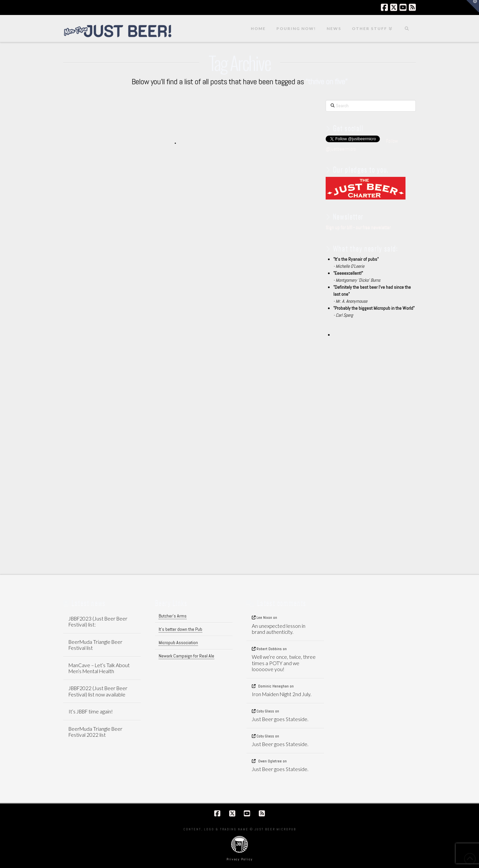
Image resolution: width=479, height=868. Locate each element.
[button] (473, 6)
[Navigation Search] (407, 29)
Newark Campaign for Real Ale (186, 656)
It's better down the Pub (180, 629)
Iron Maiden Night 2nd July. (282, 694)
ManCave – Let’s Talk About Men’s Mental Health (99, 668)
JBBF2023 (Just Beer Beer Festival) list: (98, 622)
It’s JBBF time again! (91, 711)
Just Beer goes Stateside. (280, 719)
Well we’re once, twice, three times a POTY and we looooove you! (284, 663)
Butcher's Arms (173, 616)
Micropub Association (178, 643)
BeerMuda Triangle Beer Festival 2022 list (95, 732)
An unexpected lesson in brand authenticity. (279, 629)
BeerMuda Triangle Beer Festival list (95, 645)
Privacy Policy (240, 859)
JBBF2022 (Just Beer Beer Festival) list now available (98, 691)
